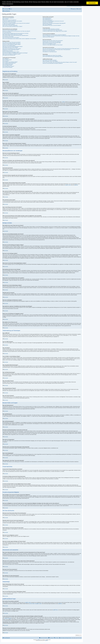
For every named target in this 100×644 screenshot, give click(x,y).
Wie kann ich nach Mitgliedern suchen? (49, 44)
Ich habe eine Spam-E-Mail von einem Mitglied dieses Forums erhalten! (55, 31)
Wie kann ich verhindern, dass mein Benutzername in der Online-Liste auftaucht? (16, 31)
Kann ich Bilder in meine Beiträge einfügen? (10, 62)
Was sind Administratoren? (47, 18)
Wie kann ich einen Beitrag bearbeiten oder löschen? (12, 43)
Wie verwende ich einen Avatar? (8, 36)
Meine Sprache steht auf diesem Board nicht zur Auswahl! (12, 34)
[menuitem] (10, 9)
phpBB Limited (68, 185)
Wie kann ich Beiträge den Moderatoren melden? (11, 52)
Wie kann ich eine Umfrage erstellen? (9, 46)
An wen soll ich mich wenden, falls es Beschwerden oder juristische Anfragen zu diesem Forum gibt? (60, 62)
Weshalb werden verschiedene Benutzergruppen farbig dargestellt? (54, 23)
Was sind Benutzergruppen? (47, 20)
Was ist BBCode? (6, 59)
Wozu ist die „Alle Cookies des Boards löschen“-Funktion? (12, 26)
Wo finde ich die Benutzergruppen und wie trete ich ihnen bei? (53, 21)
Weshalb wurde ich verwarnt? (8, 51)
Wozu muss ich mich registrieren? (8, 18)
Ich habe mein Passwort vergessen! (9, 24)
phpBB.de (76, 185)
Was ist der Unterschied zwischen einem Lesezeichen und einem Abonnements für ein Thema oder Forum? (61, 49)
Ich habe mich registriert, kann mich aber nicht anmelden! (12, 21)
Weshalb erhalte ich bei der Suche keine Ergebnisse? (52, 42)
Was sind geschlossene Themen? (8, 66)
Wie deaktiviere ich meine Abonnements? (50, 52)
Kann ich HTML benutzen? (7, 60)
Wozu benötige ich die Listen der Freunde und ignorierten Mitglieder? (54, 35)
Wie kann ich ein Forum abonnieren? (49, 51)
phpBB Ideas (55, 610)
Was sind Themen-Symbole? (8, 67)
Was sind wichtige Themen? (7, 65)
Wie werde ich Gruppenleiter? (48, 22)
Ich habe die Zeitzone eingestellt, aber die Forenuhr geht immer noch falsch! (16, 33)
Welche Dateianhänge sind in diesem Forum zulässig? (52, 55)
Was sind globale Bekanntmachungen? (9, 63)
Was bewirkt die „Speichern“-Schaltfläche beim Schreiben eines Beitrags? (15, 53)
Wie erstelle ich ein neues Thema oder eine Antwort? (12, 42)
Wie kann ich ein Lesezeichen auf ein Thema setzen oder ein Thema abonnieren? (57, 50)
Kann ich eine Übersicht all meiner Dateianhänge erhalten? (53, 56)
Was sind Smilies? (6, 61)
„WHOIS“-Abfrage (8, 618)
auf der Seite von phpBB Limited (35, 604)
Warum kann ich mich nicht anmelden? (9, 22)
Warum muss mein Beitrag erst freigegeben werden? (12, 54)
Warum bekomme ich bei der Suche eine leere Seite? (52, 43)
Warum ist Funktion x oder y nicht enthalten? (50, 61)
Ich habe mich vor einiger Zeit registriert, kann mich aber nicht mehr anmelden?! (16, 23)
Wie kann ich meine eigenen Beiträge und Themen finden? (53, 45)
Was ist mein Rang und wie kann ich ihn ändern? (11, 38)
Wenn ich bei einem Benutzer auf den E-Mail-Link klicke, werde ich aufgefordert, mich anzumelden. (19, 39)
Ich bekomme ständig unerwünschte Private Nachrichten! (52, 30)
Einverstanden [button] (92, 3)
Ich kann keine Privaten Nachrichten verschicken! (51, 29)
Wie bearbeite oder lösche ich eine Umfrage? (10, 48)
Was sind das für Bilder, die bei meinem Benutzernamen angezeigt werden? (15, 35)
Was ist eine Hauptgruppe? (47, 24)
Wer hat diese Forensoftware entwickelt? (50, 60)
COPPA (63, 102)
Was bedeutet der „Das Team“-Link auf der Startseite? (52, 25)
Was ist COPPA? (6, 19)
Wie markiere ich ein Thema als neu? (9, 55)
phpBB (38, 640)
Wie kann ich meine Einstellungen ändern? (10, 30)
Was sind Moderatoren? (47, 19)
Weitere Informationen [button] (8, 4)
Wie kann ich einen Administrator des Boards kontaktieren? (53, 63)
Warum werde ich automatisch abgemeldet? (10, 25)
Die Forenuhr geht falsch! (7, 32)
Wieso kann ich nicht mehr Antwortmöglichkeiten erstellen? (13, 47)
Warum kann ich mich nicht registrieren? (9, 20)
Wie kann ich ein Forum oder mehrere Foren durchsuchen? (53, 41)
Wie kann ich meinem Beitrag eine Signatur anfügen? (12, 44)
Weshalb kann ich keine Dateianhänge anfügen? (11, 50)
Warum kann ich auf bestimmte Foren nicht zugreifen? (12, 49)
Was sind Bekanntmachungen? (8, 64)
